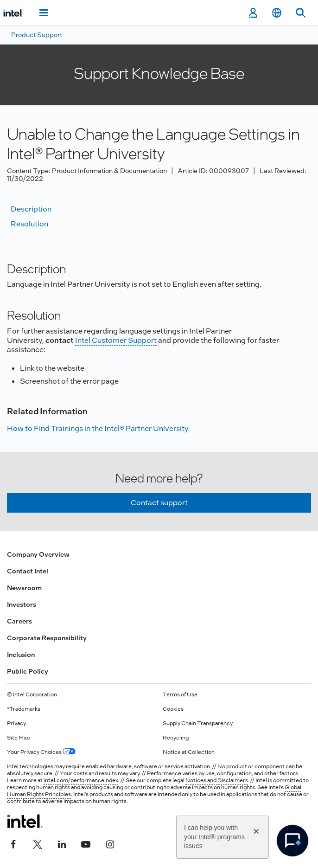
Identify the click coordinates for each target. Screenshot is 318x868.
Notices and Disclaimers (217, 780)
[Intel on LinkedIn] (62, 843)
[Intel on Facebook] (13, 843)
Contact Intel (28, 571)
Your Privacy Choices (41, 752)
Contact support (159, 503)
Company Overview (38, 554)
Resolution (29, 224)
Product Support (37, 35)
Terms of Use (180, 694)
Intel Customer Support (116, 340)
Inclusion (21, 655)
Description (31, 209)
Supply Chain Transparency (198, 723)
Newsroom (24, 588)
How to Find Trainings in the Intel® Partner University (98, 428)
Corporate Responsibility (47, 638)
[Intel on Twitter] (38, 843)
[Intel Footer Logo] (25, 821)
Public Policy (28, 671)
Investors (22, 604)
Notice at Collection (189, 752)
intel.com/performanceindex (81, 780)
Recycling (176, 738)
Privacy (16, 723)
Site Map (18, 738)
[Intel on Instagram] (110, 843)
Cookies (173, 709)
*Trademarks (24, 709)
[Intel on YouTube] (86, 843)
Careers (19, 621)
